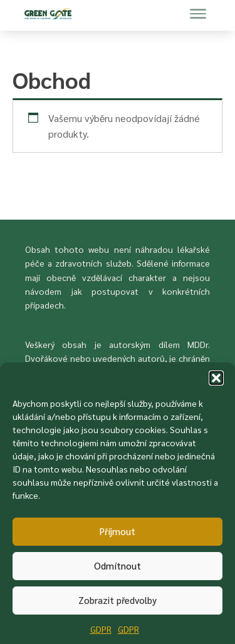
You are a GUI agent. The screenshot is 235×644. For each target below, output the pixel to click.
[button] (216, 382)
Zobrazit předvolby (118, 604)
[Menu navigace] (198, 14)
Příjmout (118, 535)
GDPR (101, 633)
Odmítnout (118, 570)
